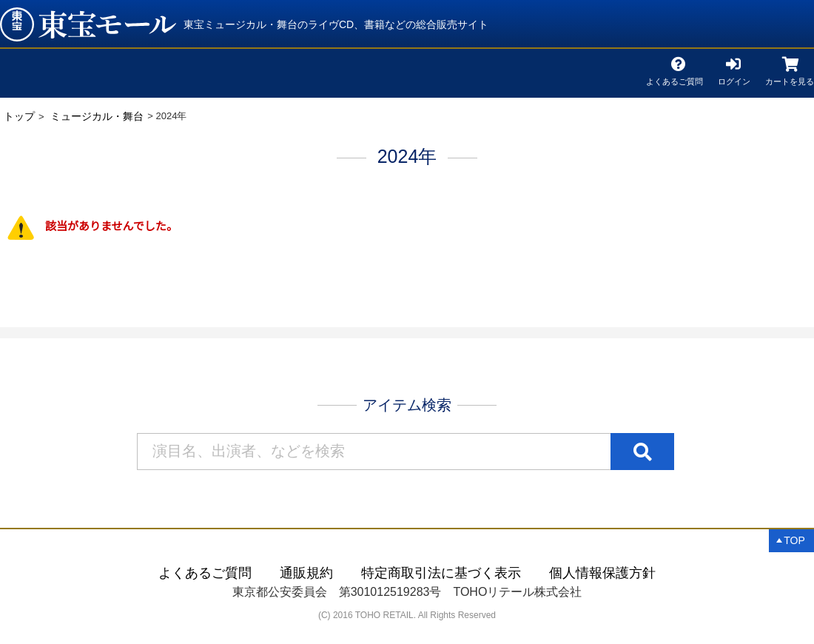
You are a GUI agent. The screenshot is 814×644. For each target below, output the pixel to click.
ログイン (734, 79)
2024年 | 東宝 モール (88, 24)
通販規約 (306, 573)
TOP (794, 540)
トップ (19, 116)
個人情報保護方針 (602, 573)
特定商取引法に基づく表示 (441, 573)
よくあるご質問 (675, 79)
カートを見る (790, 79)
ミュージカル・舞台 (97, 116)
